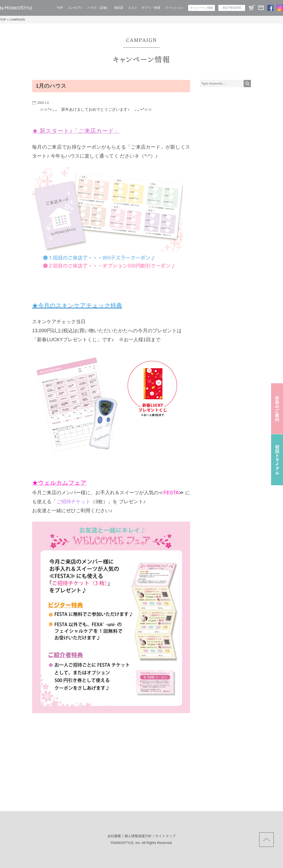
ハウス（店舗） (98, 8)
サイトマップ (165, 836)
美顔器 (119, 8)
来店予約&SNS (232, 8)
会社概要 (114, 836)
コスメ (133, 8)
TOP (60, 8)
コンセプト (75, 8)
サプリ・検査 (151, 8)
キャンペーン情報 (201, 8)
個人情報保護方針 (138, 836)
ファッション (174, 8)
